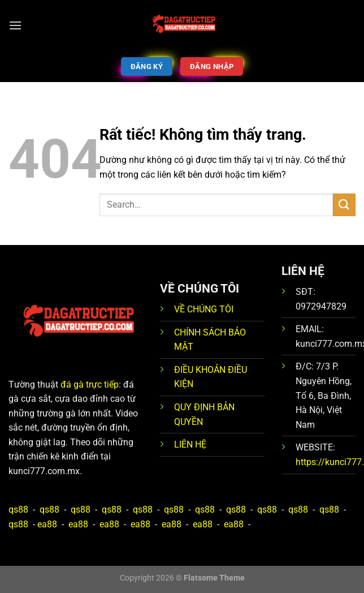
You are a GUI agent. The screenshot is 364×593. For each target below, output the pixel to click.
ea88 (47, 524)
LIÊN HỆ (190, 444)
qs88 (18, 510)
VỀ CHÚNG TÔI (204, 309)
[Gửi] (344, 205)
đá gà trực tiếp (90, 384)
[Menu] (15, 25)
